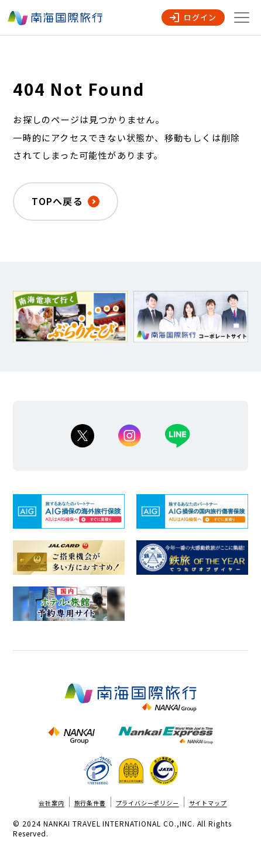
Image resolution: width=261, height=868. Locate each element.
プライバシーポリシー (147, 803)
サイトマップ (208, 803)
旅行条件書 (90, 803)
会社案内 (51, 803)
